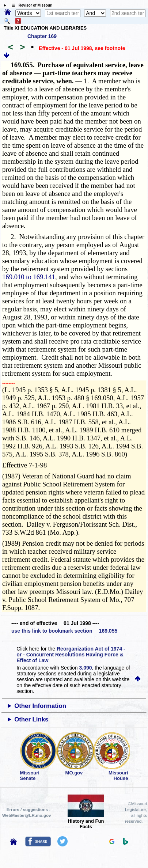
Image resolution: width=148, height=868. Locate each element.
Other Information (40, 706)
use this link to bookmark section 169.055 (64, 631)
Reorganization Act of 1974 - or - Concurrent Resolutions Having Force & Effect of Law (71, 655)
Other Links (31, 719)
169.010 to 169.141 (29, 277)
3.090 (86, 668)
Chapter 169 (42, 36)
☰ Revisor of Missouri (30, 5)
